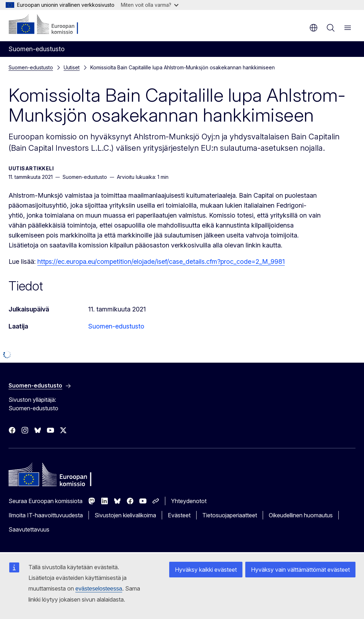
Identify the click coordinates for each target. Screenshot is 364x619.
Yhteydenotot (189, 501)
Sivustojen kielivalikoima (125, 515)
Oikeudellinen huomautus (301, 515)
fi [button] (314, 28)
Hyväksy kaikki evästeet (210, 569)
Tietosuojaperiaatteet (230, 515)
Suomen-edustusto (31, 67)
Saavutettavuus (29, 529)
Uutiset (72, 67)
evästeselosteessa (52, 589)
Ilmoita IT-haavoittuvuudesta (46, 515)
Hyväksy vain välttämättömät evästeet (302, 569)
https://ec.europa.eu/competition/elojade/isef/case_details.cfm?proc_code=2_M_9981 (161, 262)
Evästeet (179, 515)
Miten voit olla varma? (150, 5)
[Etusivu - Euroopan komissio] (52, 25)
